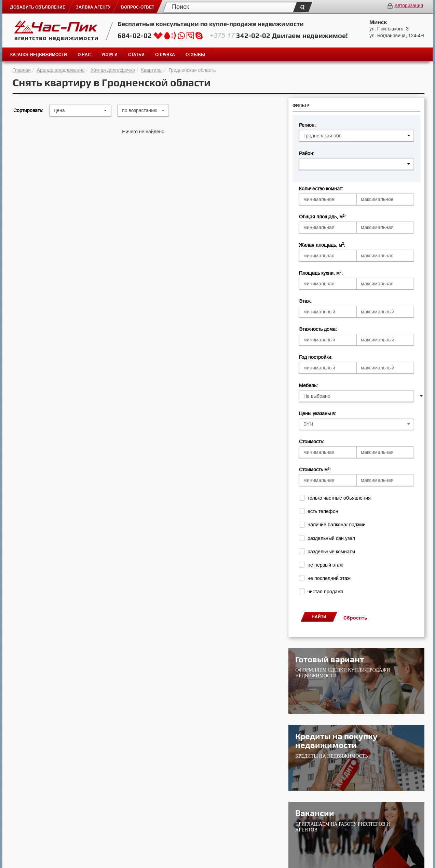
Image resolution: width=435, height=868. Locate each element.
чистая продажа (325, 592)
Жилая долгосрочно (113, 70)
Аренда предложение (61, 70)
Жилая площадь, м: (322, 245)
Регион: (307, 125)
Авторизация (409, 5)
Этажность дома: (318, 329)
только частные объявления (339, 498)
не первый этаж (325, 565)
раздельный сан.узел (331, 538)
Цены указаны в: (317, 413)
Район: (307, 153)
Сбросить (355, 618)
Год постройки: (316, 357)
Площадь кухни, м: (321, 273)
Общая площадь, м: (322, 217)
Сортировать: (28, 110)
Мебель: (308, 385)
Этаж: (305, 301)
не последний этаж (329, 578)
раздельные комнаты (331, 552)
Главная (22, 70)
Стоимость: (312, 442)
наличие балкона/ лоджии (337, 525)
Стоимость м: (315, 470)
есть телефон (323, 511)
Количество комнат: (321, 189)
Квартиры (152, 70)
